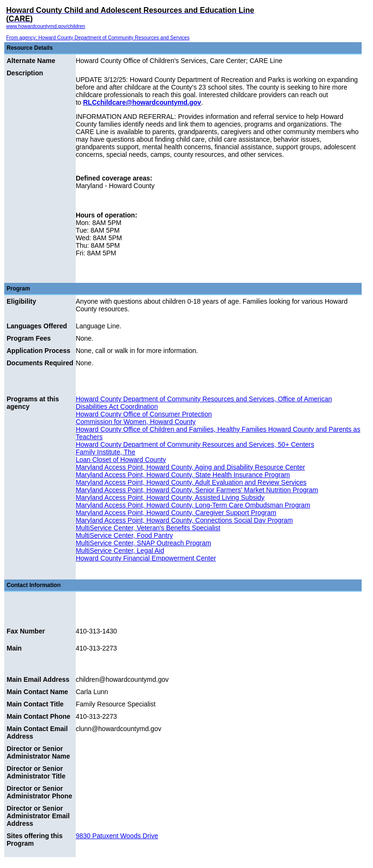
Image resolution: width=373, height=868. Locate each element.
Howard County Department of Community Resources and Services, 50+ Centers (195, 444)
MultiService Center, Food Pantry (124, 535)
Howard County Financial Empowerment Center (146, 558)
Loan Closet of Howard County (121, 460)
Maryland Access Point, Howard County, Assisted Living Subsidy (170, 497)
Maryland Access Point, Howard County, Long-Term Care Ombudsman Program (193, 505)
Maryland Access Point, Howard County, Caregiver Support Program (176, 513)
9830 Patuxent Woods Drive (117, 836)
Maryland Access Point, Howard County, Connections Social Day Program (184, 520)
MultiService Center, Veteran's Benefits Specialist (148, 528)
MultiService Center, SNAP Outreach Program (143, 543)
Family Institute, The (106, 452)
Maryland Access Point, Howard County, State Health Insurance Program (183, 475)
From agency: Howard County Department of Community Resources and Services (98, 37)
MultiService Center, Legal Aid (120, 551)
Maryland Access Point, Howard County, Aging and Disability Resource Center (191, 467)
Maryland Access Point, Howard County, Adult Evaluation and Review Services (191, 482)
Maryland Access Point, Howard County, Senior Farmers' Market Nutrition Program (197, 490)
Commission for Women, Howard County (136, 422)
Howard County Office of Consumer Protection (144, 414)
